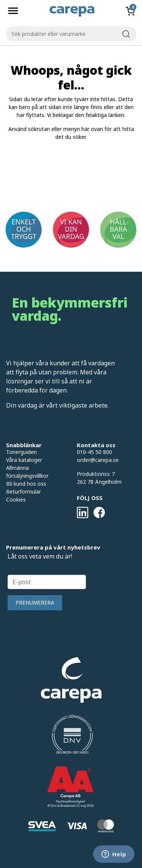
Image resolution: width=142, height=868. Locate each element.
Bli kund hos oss (26, 484)
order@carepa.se (98, 460)
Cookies (16, 499)
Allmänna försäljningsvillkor (27, 472)
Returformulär (23, 492)
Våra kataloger (24, 460)
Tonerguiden (21, 452)
